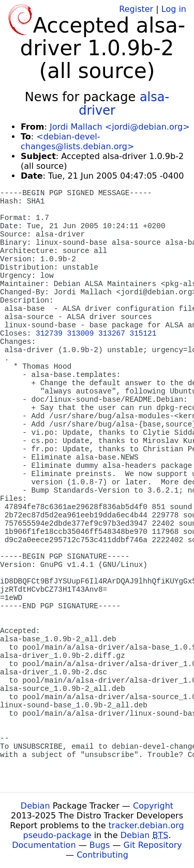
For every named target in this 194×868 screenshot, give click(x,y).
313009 (81, 334)
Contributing (102, 855)
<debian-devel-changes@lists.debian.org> (77, 141)
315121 (143, 334)
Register (136, 9)
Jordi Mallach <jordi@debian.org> (120, 127)
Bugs (100, 845)
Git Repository (153, 845)
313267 (112, 334)
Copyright (153, 806)
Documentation (44, 845)
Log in (174, 9)
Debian (35, 806)
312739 (49, 334)
